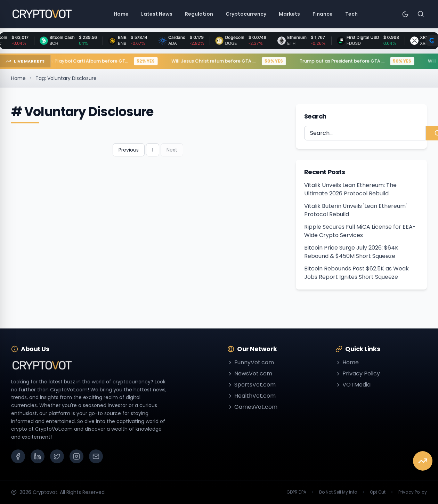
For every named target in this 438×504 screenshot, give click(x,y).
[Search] (421, 14)
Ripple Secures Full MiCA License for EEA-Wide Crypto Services (360, 231)
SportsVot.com (252, 385)
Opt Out (378, 492)
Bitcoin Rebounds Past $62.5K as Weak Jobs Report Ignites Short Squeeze (356, 273)
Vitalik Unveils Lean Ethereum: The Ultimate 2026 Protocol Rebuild (350, 189)
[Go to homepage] (42, 14)
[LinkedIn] (38, 456)
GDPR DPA (296, 492)
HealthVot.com (252, 396)
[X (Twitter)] (57, 456)
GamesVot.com (252, 407)
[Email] (96, 456)
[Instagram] (76, 456)
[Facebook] (18, 456)
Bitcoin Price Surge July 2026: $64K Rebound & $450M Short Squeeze (351, 252)
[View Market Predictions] (423, 461)
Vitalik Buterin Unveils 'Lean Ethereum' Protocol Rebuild (355, 210)
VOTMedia (353, 385)
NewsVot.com (250, 373)
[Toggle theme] (405, 14)
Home (18, 78)
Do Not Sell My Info (338, 492)
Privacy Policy (358, 373)
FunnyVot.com (251, 362)
